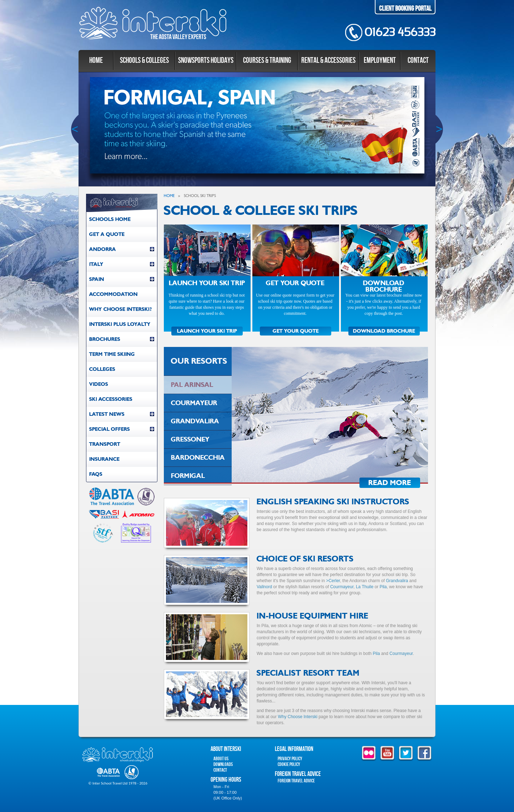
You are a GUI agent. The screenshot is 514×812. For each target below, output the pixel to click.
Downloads (223, 764)
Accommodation (114, 294)
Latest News (122, 414)
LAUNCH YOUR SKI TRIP (207, 331)
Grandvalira (397, 581)
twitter (406, 753)
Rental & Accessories (328, 60)
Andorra (122, 249)
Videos (99, 384)
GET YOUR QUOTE (296, 331)
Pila (383, 587)
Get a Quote (107, 234)
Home (96, 60)
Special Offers (122, 429)
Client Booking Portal (405, 9)
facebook (424, 753)
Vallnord (264, 587)
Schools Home (110, 219)
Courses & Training (267, 60)
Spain (122, 279)
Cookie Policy (289, 764)
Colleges (102, 369)
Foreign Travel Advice (296, 781)
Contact (418, 60)
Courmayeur (342, 587)
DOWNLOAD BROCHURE (384, 331)
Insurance (104, 459)
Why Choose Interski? (120, 309)
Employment (380, 60)
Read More (390, 483)
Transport (105, 444)
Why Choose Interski (298, 717)
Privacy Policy (290, 759)
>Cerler (333, 581)
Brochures (122, 339)
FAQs (96, 474)
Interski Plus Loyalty (120, 324)
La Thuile (365, 587)
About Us (221, 759)
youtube (387, 753)
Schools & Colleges (144, 60)
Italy (122, 264)
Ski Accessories (111, 399)
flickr (369, 753)
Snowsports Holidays (206, 60)
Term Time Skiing (112, 354)
